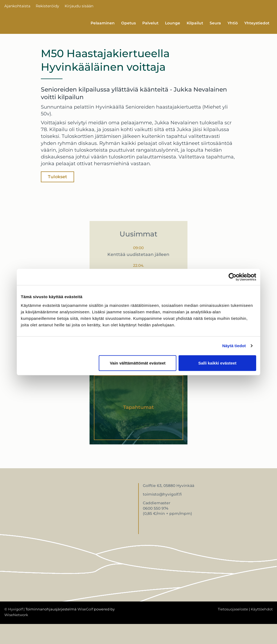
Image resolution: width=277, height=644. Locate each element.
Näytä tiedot (234, 346)
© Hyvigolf (14, 609)
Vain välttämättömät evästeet (138, 363)
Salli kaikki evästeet (217, 363)
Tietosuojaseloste (233, 609)
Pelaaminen (103, 23)
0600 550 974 (156, 508)
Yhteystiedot (257, 23)
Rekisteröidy (47, 6)
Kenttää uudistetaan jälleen (138, 254)
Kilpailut (195, 23)
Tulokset (57, 177)
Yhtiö (233, 23)
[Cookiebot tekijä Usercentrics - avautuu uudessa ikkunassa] (233, 277)
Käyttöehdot (262, 609)
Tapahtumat (138, 407)
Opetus (128, 23)
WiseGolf (85, 609)
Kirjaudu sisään (79, 6)
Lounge (173, 23)
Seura (215, 23)
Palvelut (150, 23)
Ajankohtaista (17, 6)
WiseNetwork (16, 615)
